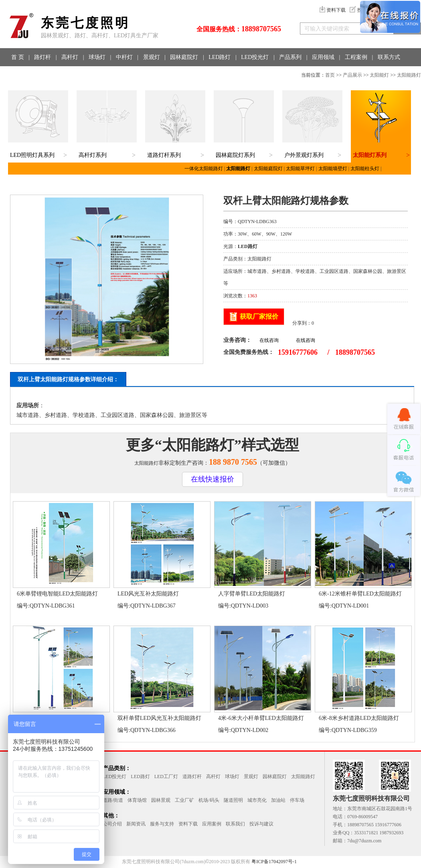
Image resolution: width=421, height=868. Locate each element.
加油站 (278, 800)
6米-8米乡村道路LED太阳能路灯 (359, 718)
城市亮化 (257, 800)
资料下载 (333, 10)
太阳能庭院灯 (268, 169)
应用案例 (212, 824)
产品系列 (290, 57)
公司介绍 (112, 824)
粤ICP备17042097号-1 (274, 862)
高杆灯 (70, 57)
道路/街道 (113, 800)
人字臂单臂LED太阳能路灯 (252, 594)
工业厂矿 (184, 800)
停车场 (297, 800)
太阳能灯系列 (370, 155)
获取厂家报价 (259, 316)
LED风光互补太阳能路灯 (148, 594)
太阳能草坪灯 (300, 169)
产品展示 (352, 75)
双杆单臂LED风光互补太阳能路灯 (159, 718)
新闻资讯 (136, 824)
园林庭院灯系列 (235, 155)
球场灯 (97, 57)
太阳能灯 (379, 75)
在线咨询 (269, 340)
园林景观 (161, 800)
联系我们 (235, 824)
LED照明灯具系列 (32, 155)
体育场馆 (137, 800)
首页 (330, 75)
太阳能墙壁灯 (333, 169)
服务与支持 (162, 824)
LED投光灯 (255, 57)
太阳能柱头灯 (365, 169)
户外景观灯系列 (304, 155)
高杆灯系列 (93, 155)
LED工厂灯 (166, 777)
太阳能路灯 (409, 75)
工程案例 (356, 57)
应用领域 (323, 57)
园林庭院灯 (184, 57)
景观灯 (152, 57)
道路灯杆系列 (164, 155)
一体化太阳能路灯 (204, 169)
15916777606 (298, 352)
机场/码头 (209, 800)
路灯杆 (43, 57)
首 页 (18, 57)
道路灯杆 (192, 777)
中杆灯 (124, 57)
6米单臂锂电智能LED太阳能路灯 (57, 594)
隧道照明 (233, 800)
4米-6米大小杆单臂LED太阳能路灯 (261, 718)
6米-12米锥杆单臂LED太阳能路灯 (360, 594)
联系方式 (389, 57)
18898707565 (261, 29)
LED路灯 (220, 57)
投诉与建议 (261, 824)
